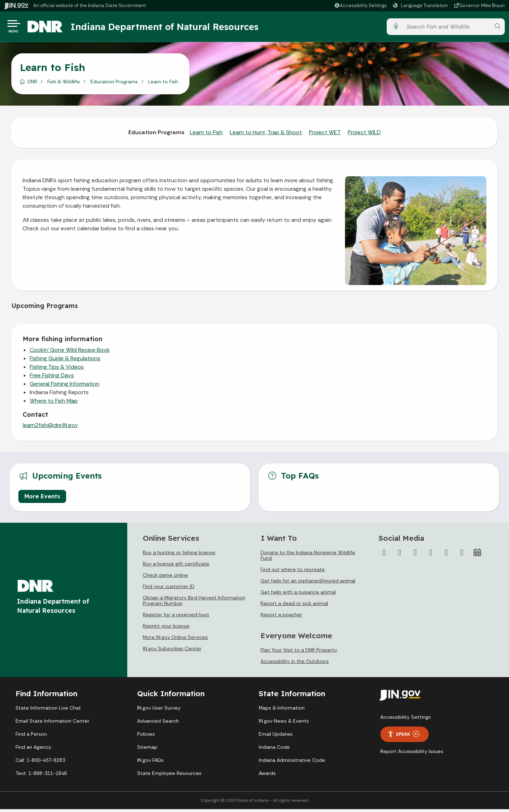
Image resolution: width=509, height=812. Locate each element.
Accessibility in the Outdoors (295, 664)
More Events (42, 499)
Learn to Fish (206, 135)
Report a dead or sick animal (294, 606)
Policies (146, 737)
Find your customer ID (169, 589)
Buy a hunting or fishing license (179, 555)
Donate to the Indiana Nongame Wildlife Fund (308, 558)
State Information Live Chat (48, 711)
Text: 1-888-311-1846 (41, 776)
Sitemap (147, 750)
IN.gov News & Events (284, 724)
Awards (267, 776)
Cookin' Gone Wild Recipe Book (70, 353)
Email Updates (276, 737)
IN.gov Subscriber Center (172, 651)
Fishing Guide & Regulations (65, 361)
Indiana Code (274, 750)
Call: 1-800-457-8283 (40, 763)
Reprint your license (166, 629)
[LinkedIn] (446, 555)
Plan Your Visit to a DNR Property (299, 653)
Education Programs (114, 84)
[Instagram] (415, 555)
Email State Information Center (52, 724)
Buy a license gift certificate (176, 567)
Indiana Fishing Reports (59, 395)
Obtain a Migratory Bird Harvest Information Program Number (194, 603)
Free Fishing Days (52, 378)
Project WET (325, 135)
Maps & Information (282, 711)
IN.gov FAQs (150, 763)
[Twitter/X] (400, 555)
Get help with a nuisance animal (298, 595)
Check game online (165, 578)
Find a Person (31, 737)
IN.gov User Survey (159, 711)
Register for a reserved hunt (176, 617)
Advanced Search (158, 724)
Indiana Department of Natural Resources (171, 28)
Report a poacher (281, 617)
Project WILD (364, 135)
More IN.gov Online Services (175, 640)
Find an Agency (33, 750)
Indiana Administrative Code (292, 763)
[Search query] (446, 28)
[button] (360, 5)
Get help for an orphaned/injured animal (308, 583)
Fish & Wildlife (64, 84)
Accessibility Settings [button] (406, 720)
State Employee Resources (169, 776)
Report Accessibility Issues (412, 754)
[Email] (462, 555)
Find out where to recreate (293, 572)
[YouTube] (431, 555)
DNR (32, 84)
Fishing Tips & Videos (57, 370)
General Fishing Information (65, 387)
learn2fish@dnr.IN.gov (50, 428)
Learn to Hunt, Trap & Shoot (266, 135)
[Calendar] (478, 555)
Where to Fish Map (54, 404)
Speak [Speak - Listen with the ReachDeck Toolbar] (403, 737)
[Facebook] (384, 555)
